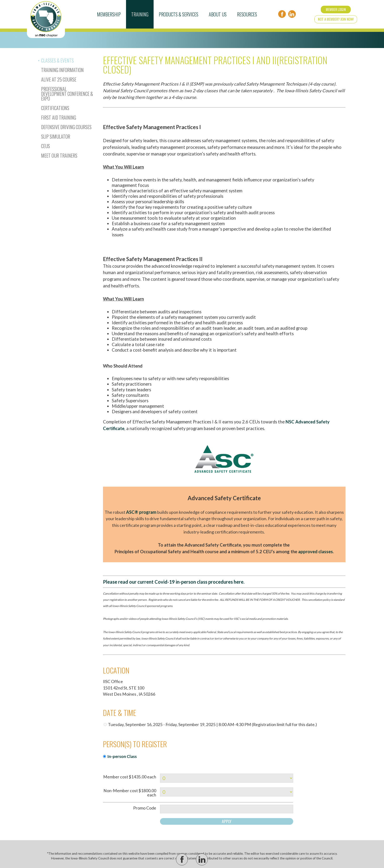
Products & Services (179, 14)
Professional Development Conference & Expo (67, 94)
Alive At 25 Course (59, 79)
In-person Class (122, 756)
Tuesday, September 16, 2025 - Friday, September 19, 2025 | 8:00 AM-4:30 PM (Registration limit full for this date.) (212, 725)
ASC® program (141, 512)
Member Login (336, 9)
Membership (109, 14)
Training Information (62, 70)
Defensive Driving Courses (66, 127)
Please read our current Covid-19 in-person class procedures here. (174, 582)
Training (140, 14)
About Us (218, 14)
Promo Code (145, 808)
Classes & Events (57, 60)
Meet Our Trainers (59, 155)
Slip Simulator (56, 136)
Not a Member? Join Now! (336, 19)
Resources (247, 14)
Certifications (55, 108)
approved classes (316, 552)
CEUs (46, 146)
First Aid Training (59, 117)
